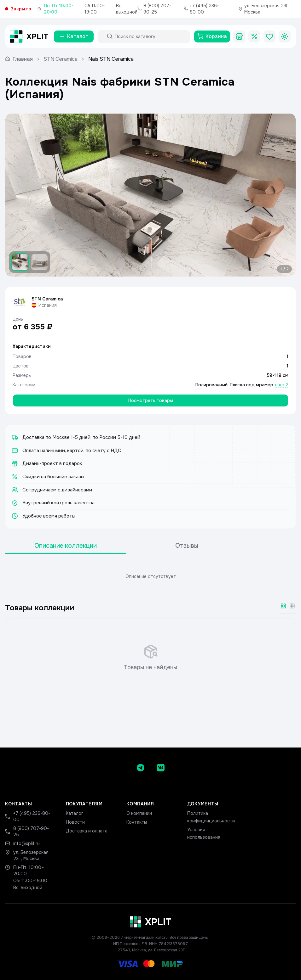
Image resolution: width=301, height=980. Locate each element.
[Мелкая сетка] (292, 606)
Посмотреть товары (151, 400)
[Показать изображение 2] (39, 262)
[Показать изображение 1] (20, 262)
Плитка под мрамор (252, 385)
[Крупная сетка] (283, 606)
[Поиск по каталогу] (150, 36)
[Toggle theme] (285, 36)
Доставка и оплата (87, 831)
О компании (139, 813)
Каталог (75, 813)
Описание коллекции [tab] (66, 546)
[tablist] (126, 546)
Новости (75, 822)
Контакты (137, 822)
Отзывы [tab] (187, 546)
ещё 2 (282, 385)
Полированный (211, 385)
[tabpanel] (150, 576)
